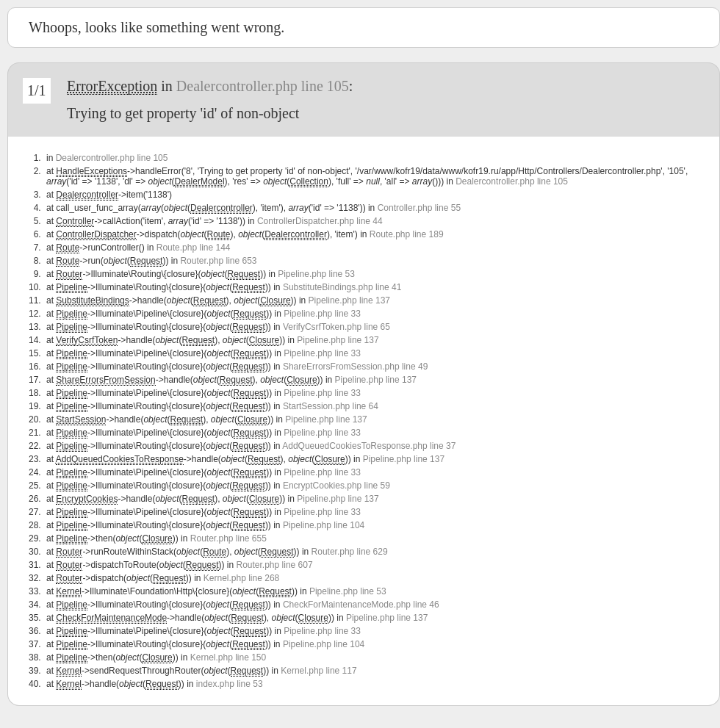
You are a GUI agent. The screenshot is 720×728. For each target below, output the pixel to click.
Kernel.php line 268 (241, 578)
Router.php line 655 (228, 538)
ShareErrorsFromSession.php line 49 (355, 367)
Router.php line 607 (275, 565)
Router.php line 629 (350, 552)
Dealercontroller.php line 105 (263, 86)
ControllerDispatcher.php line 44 (320, 221)
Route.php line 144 (194, 248)
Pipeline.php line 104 (324, 525)
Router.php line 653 (218, 261)
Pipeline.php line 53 (316, 274)
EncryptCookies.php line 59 (336, 486)
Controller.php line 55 (419, 208)
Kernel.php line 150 (228, 657)
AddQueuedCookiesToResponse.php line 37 (369, 446)
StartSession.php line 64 (331, 406)
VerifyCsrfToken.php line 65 (336, 327)
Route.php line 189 (407, 234)
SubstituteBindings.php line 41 (342, 287)
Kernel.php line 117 (318, 671)
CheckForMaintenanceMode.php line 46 (361, 605)
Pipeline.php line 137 (349, 300)
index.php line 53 (230, 684)
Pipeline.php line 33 (322, 314)
